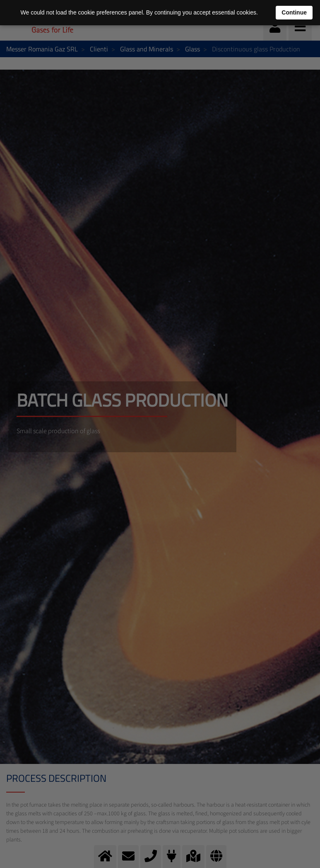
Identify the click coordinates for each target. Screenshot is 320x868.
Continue (294, 12)
